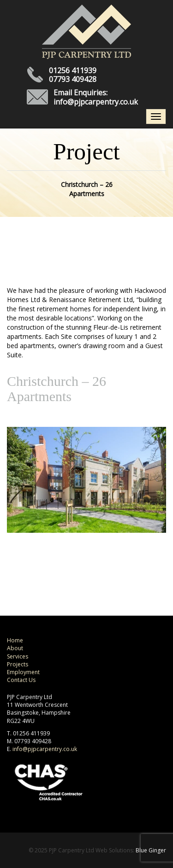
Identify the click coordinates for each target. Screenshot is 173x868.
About (15, 648)
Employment (23, 672)
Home (15, 640)
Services (18, 656)
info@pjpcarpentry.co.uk (96, 102)
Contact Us (21, 680)
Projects (18, 664)
